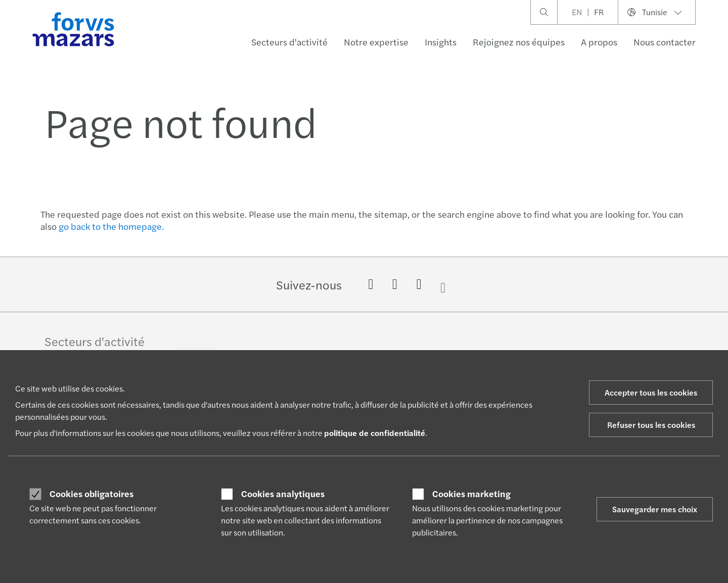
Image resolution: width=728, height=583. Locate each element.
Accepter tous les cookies (651, 392)
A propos (599, 42)
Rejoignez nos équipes (519, 42)
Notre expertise (376, 42)
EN (577, 12)
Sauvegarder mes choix (655, 509)
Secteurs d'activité (289, 42)
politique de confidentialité (375, 433)
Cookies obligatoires (92, 494)
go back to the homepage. (111, 226)
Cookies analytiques (283, 494)
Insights (441, 42)
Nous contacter (665, 42)
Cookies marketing (471, 494)
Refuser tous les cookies (651, 425)
